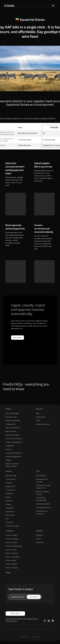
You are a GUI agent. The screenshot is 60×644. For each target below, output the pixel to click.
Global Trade (10, 486)
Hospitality (9, 508)
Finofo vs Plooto (12, 542)
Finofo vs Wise (11, 560)
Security (9, 449)
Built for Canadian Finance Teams (12, 465)
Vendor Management (13, 456)
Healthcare (10, 494)
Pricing (8, 573)
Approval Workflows (13, 428)
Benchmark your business (42, 481)
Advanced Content (43, 424)
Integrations (10, 446)
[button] (53, 6)
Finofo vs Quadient (13, 557)
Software (9, 501)
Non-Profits (10, 515)
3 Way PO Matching (13, 421)
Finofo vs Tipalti (11, 535)
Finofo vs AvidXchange (14, 546)
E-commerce (10, 490)
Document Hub (11, 417)
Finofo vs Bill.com (12, 553)
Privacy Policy (36, 637)
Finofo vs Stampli (12, 539)
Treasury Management (14, 442)
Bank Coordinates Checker (43, 493)
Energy (8, 497)
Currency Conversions (14, 439)
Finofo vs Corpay (12, 568)
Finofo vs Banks (11, 564)
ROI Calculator (41, 476)
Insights (8, 460)
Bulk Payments (11, 431)
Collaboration (11, 424)
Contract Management (14, 453)
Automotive (10, 512)
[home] (9, 6)
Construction (10, 479)
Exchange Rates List (43, 508)
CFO (7, 519)
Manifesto (40, 535)
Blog (38, 413)
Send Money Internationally (41, 499)
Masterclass (41, 417)
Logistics (9, 483)
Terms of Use (24, 637)
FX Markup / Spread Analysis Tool (43, 487)
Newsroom (40, 542)
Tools (38, 421)
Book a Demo (15, 613)
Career (39, 539)
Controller (9, 522)
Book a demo (17, 338)
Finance (8, 504)
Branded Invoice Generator (42, 512)
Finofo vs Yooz (11, 550)
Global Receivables (13, 435)
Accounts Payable (12, 413)
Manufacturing (11, 476)
